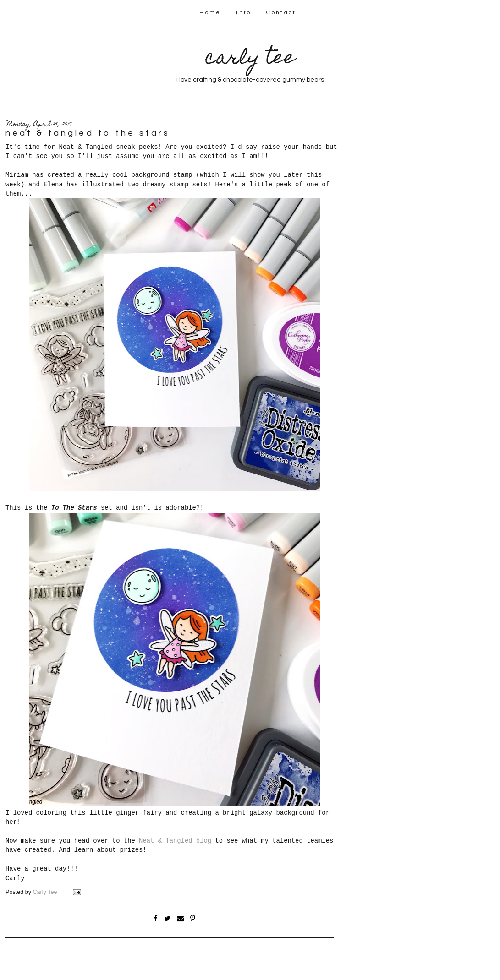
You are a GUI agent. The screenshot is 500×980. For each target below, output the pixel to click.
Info (244, 13)
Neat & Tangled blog (175, 841)
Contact (281, 13)
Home (210, 13)
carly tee (250, 59)
